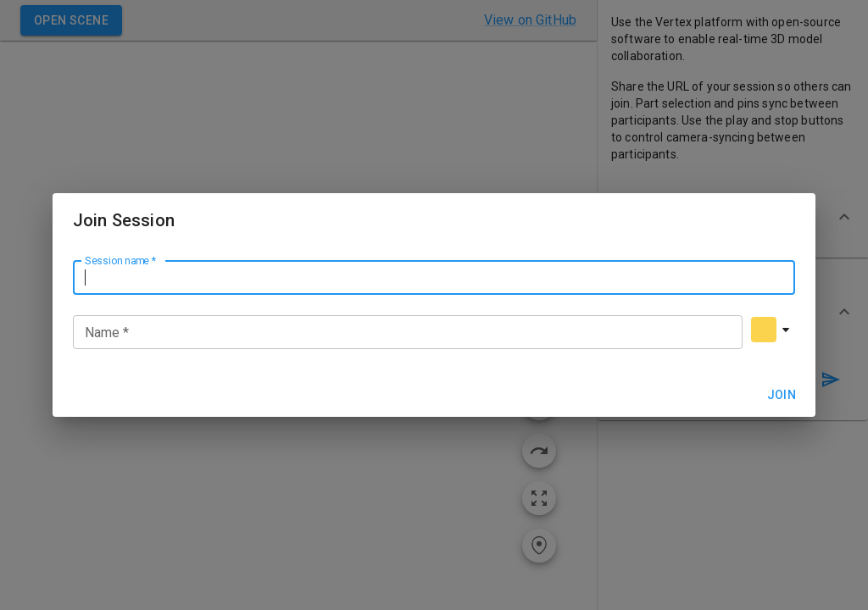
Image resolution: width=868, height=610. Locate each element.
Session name (120, 260)
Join (782, 395)
